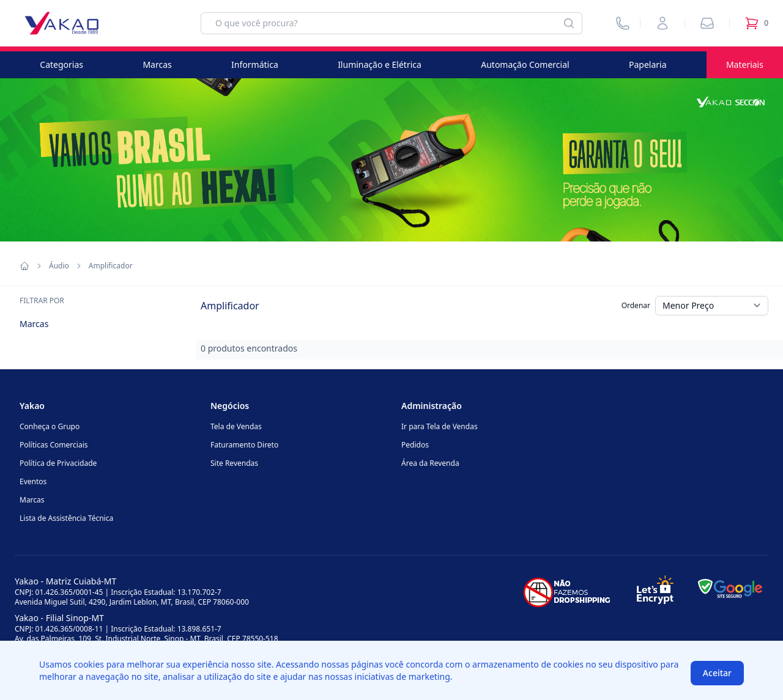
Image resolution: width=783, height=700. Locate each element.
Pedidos (415, 445)
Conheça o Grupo (50, 426)
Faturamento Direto (244, 445)
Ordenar (636, 305)
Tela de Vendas (236, 426)
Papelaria (648, 64)
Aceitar (717, 673)
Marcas (157, 64)
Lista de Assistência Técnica (66, 518)
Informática (255, 64)
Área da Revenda (430, 463)
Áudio (59, 266)
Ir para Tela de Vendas (440, 426)
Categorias (61, 64)
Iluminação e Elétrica (380, 64)
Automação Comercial (525, 64)
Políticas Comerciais (54, 445)
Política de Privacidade (58, 463)
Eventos (33, 481)
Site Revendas (234, 463)
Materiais (745, 64)
